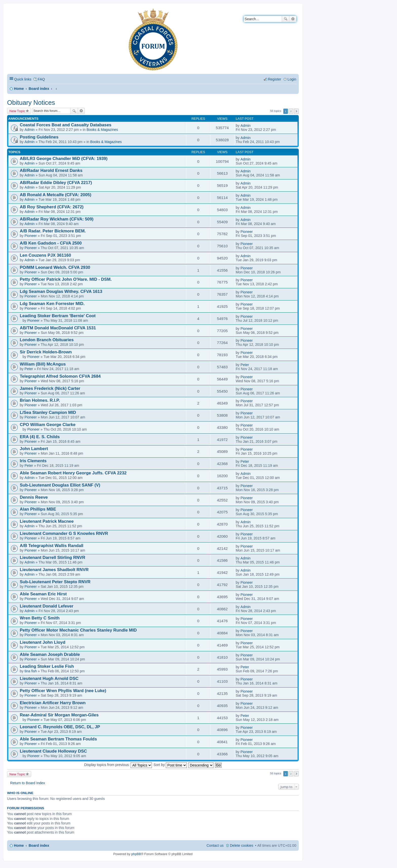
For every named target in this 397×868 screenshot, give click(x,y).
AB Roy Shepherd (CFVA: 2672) (52, 207)
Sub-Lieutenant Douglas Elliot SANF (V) (60, 485)
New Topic (17, 111)
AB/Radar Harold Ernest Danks (51, 170)
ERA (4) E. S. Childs (40, 437)
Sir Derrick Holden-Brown (46, 352)
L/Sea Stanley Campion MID (48, 412)
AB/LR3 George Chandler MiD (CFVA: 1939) (64, 159)
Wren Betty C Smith (40, 618)
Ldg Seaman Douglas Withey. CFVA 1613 (61, 291)
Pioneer (31, 236)
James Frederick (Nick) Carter (50, 388)
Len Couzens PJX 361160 (45, 255)
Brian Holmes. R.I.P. (40, 400)
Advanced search (293, 19)
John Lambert (34, 449)
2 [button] (291, 111)
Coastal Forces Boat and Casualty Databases (66, 125)
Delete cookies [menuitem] (242, 845)
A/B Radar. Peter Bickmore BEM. (53, 231)
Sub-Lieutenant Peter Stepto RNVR (55, 582)
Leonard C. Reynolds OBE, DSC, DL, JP (60, 727)
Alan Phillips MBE (38, 509)
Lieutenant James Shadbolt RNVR (54, 570)
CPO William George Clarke (48, 425)
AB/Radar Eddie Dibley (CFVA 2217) (56, 183)
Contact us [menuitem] (215, 845)
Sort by (170, 765)
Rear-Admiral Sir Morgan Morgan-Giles (59, 715)
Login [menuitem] (292, 79)
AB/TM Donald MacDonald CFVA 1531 (58, 328)
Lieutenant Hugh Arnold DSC (49, 679)
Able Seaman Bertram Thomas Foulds (58, 739)
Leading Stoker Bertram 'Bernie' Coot (58, 316)
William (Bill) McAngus (43, 364)
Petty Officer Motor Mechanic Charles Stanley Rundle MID (78, 630)
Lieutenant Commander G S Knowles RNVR (64, 533)
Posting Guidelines (39, 137)
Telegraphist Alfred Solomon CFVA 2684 (60, 376)
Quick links (23, 79)
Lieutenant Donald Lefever (47, 606)
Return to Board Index (28, 783)
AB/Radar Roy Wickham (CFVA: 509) (57, 219)
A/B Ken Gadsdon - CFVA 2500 (51, 243)
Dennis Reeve (34, 497)
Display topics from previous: (118, 765)
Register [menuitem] (274, 79)
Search (286, 19)
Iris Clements (33, 461)
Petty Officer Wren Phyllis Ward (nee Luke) (63, 691)
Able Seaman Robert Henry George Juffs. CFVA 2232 (73, 473)
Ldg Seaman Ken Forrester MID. (52, 304)
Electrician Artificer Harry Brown (53, 703)
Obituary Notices (31, 103)
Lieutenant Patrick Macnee (47, 521)
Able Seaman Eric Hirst (43, 594)
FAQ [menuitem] (41, 79)
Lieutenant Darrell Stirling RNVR (53, 558)
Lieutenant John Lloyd (43, 642)
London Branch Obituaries (47, 340)
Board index (39, 89)
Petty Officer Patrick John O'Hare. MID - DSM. (66, 279)
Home (19, 89)
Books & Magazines (102, 130)
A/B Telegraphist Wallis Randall (52, 546)
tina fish (31, 671)
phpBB (136, 854)
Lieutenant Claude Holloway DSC (53, 751)
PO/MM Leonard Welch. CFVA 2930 (55, 267)
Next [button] (296, 111)
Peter (29, 369)
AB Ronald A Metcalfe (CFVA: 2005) (56, 195)
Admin (30, 130)
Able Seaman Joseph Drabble (50, 654)
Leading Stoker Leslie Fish (47, 666)
